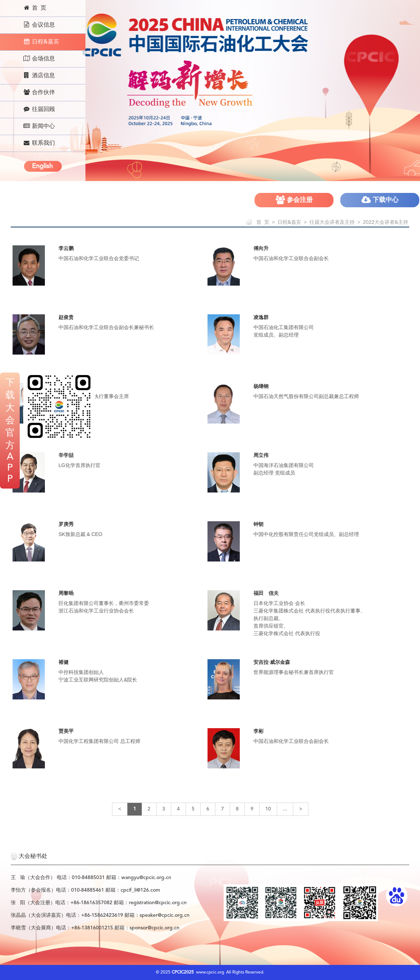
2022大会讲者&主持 (386, 222)
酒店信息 (39, 75)
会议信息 (39, 25)
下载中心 (380, 200)
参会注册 (294, 200)
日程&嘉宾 (41, 42)
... (285, 809)
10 (268, 809)
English (42, 166)
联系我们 (39, 143)
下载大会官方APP (10, 431)
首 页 (35, 8)
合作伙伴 (39, 92)
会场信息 (39, 59)
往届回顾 (39, 109)
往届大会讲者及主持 (332, 222)
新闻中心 (39, 126)
